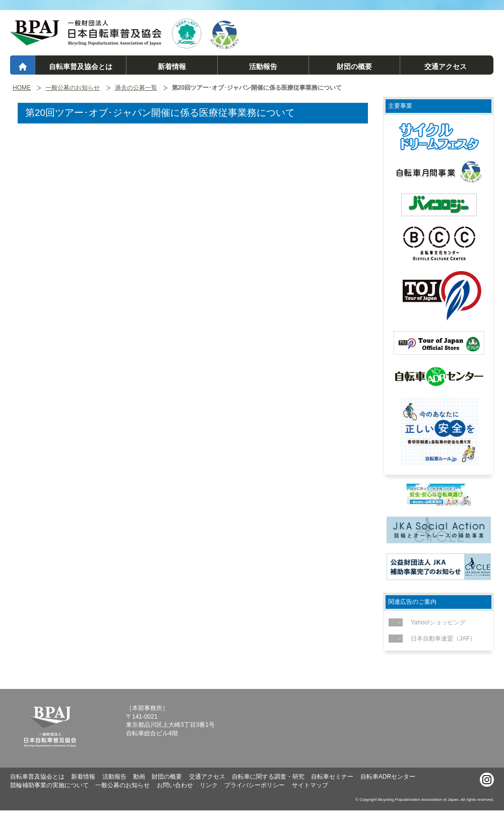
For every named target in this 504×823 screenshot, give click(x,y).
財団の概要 (354, 67)
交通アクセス (446, 67)
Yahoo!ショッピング (435, 622)
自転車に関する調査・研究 (268, 777)
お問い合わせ (175, 785)
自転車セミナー (332, 777)
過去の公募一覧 (136, 88)
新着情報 (172, 67)
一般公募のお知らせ (73, 88)
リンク (209, 785)
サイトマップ (310, 785)
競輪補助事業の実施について (49, 785)
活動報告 (263, 67)
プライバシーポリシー (255, 785)
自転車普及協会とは (81, 67)
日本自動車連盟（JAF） (440, 639)
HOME (22, 88)
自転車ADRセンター (388, 777)
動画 (139, 777)
